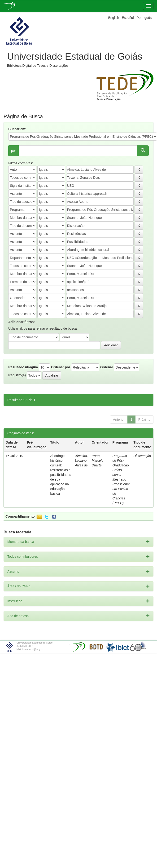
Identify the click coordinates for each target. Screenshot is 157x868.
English (114, 18)
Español (128, 18)
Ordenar (107, 367)
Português (144, 18)
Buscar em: (17, 129)
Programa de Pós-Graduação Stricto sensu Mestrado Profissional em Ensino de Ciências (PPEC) (121, 479)
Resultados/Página (23, 367)
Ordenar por (61, 367)
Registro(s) (17, 375)
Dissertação (142, 456)
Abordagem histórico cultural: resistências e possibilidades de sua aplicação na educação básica (61, 475)
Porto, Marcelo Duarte (98, 461)
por (13, 151)
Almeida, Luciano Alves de (81, 461)
